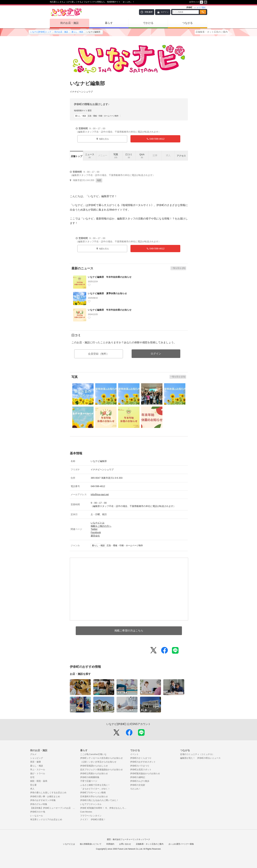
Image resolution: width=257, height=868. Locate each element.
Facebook (96, 532)
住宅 (32, 777)
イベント (134, 754)
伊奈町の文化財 (138, 785)
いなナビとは (98, 523)
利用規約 (110, 844)
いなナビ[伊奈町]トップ (41, 32)
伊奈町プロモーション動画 (93, 793)
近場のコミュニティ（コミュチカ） (197, 754)
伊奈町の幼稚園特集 (90, 777)
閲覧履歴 (149, 12)
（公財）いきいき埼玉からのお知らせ (98, 762)
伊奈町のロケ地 (38, 812)
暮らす (109, 23)
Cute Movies (86, 812)
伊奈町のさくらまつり (141, 758)
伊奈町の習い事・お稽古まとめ (45, 796)
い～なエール (37, 816)
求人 (32, 789)
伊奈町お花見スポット (141, 770)
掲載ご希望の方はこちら (129, 631)
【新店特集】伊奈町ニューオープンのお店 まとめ (54, 808)
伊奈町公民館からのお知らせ (94, 773)
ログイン (165, 12)
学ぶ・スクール (38, 770)
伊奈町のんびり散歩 (140, 781)
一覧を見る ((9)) (178, 268)
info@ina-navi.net (100, 494)
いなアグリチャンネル (91, 804)
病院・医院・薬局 (39, 781)
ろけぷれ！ (135, 789)
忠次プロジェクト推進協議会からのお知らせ (101, 770)
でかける (148, 23)
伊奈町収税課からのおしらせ (94, 766)
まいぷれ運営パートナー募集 (181, 844)
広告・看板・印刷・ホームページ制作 (96, 116)
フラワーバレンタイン (91, 816)
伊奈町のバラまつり (140, 766)
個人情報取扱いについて (91, 844)
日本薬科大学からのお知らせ (94, 796)
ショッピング (37, 758)
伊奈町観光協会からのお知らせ (145, 773)
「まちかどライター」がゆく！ (95, 789)
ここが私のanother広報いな (93, 754)
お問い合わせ (125, 844)
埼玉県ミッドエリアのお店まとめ (46, 819)
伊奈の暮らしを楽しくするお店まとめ (48, 793)
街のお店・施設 (69, 23)
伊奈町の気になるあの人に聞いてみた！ (99, 800)
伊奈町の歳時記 (138, 777)
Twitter (94, 529)
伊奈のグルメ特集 (39, 804)
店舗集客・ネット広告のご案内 (212, 32)
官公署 (33, 785)
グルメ (33, 754)
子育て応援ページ (89, 781)
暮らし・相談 (77, 32)
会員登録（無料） (99, 354)
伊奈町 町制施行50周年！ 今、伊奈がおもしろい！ (104, 808)
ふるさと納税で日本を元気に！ (95, 785)
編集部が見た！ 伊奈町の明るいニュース (200, 758)
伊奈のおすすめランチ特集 (43, 800)
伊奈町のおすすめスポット (143, 762)
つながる (188, 23)
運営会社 (95, 536)
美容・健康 (35, 762)
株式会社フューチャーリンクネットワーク (131, 839)
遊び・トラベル (38, 773)
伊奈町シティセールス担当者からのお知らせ (101, 758)
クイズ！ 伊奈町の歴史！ (93, 819)
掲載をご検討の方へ (101, 526)
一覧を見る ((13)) (178, 377)
